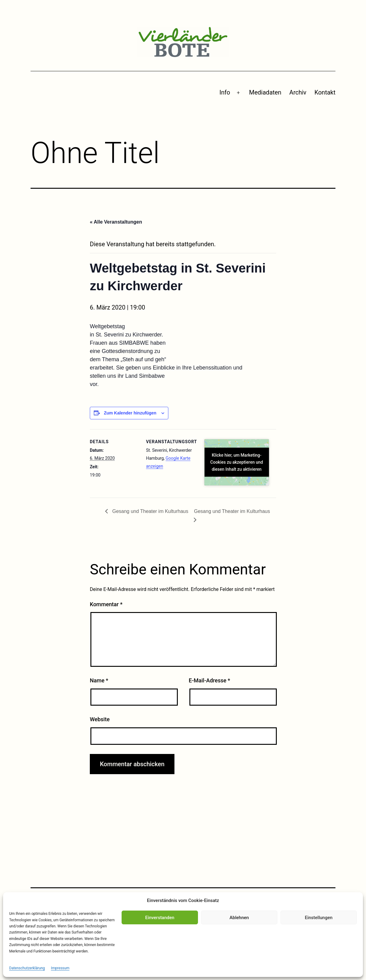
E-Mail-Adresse (210, 680)
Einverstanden (160, 918)
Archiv (298, 92)
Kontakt (325, 92)
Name (99, 680)
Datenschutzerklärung (27, 968)
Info (225, 92)
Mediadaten (265, 92)
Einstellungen (319, 918)
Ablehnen (239, 918)
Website (100, 719)
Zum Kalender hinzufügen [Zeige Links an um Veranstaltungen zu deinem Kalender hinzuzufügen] (130, 413)
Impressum (60, 968)
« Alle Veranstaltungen (116, 222)
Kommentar (106, 604)
